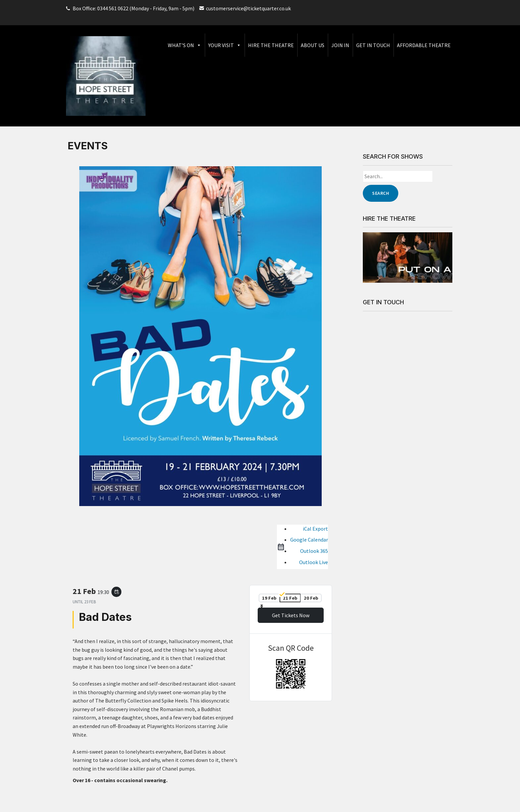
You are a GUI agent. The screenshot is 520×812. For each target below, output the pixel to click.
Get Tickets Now (291, 615)
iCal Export (315, 529)
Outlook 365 (314, 551)
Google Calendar (309, 540)
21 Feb (290, 598)
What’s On (185, 45)
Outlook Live (314, 562)
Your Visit (225, 45)
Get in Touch (373, 45)
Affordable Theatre (424, 45)
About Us (313, 45)
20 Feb (311, 598)
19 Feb (269, 598)
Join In (340, 45)
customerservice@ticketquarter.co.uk (248, 8)
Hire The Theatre (271, 45)
